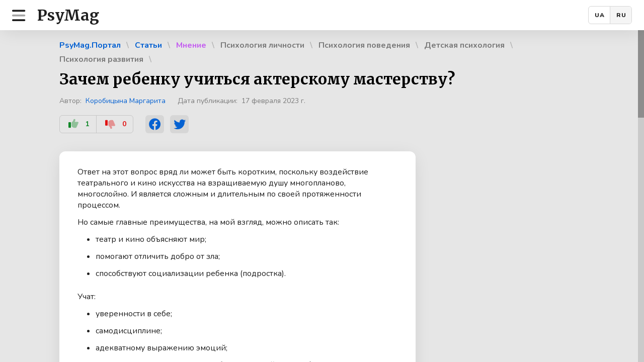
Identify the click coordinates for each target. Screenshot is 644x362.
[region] (322, 196)
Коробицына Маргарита (126, 101)
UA (600, 15)
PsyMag (68, 15)
